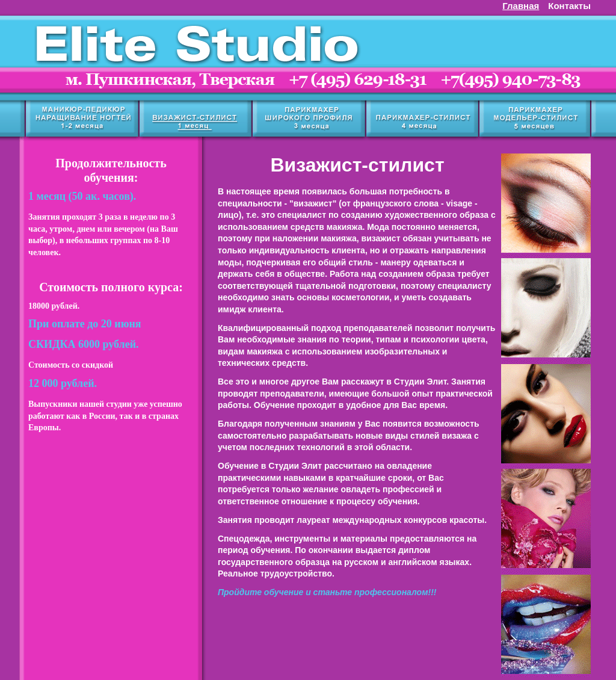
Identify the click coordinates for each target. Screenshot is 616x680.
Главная (521, 6)
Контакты (569, 6)
